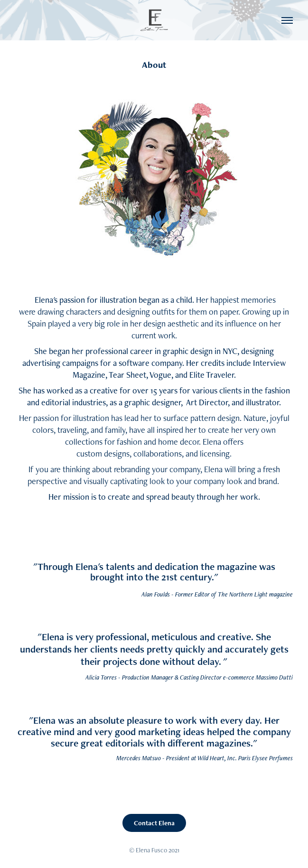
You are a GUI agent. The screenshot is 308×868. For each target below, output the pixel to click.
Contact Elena (154, 823)
